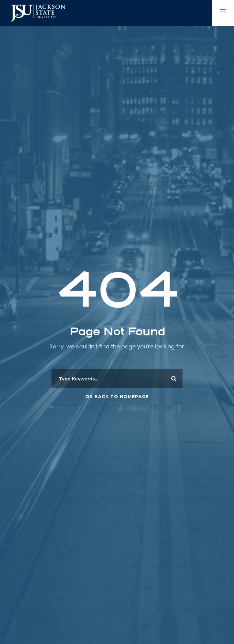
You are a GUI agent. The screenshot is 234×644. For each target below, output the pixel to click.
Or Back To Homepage (117, 397)
